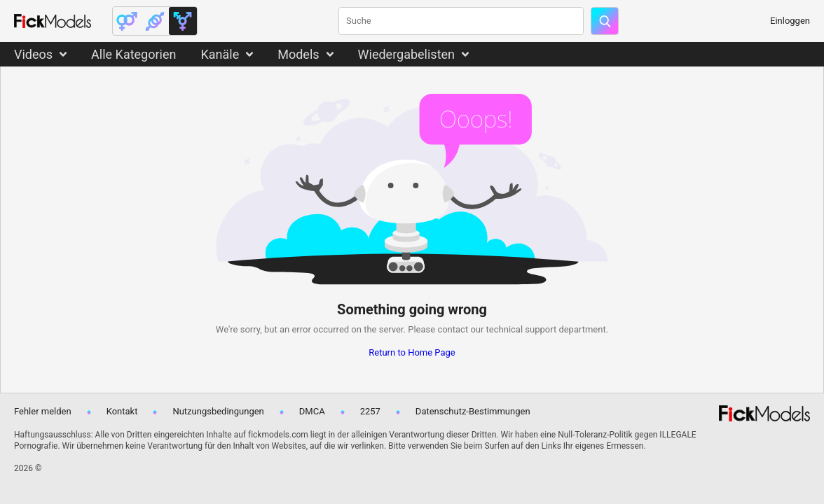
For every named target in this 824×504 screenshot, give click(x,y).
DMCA (312, 411)
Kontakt (122, 411)
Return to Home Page (412, 352)
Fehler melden (43, 411)
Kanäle (220, 54)
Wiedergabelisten (407, 54)
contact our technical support (497, 329)
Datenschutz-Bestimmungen (473, 411)
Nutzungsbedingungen (218, 411)
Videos (33, 54)
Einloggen (790, 21)
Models (298, 54)
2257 (370, 411)
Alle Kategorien (133, 54)
